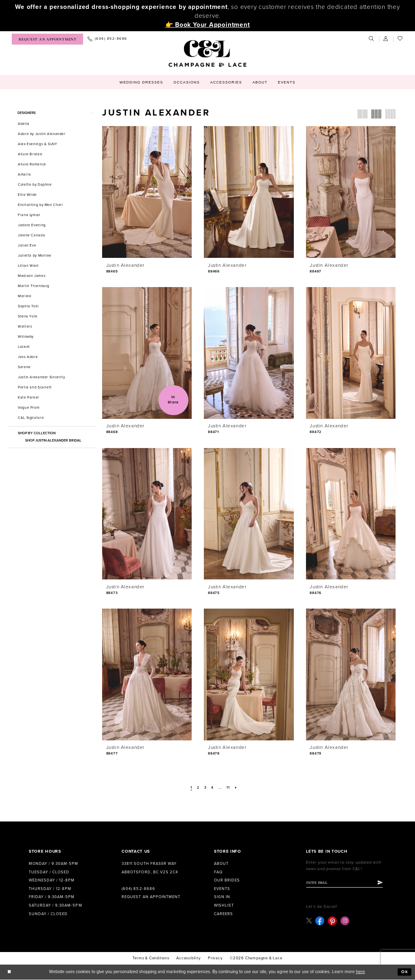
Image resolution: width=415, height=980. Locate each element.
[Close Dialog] (9, 972)
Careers (224, 914)
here (360, 972)
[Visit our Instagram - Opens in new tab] (345, 921)
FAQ (218, 872)
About (221, 864)
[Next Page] (237, 788)
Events (222, 889)
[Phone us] (107, 39)
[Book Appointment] (47, 39)
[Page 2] (198, 788)
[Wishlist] (400, 39)
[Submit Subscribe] (383, 883)
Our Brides (227, 880)
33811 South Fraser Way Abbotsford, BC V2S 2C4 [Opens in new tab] (150, 868)
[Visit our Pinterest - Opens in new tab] (333, 921)
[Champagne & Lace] (207, 54)
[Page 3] (205, 788)
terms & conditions (151, 959)
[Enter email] (346, 883)
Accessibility (188, 959)
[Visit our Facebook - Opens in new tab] (320, 921)
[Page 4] (213, 788)
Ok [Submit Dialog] (405, 972)
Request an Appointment (151, 897)
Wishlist (224, 905)
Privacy (215, 959)
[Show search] (372, 39)
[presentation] (147, 192)
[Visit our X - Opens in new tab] (309, 921)
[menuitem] (47, 39)
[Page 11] (229, 788)
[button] (386, 39)
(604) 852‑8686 (138, 889)
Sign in (222, 897)
